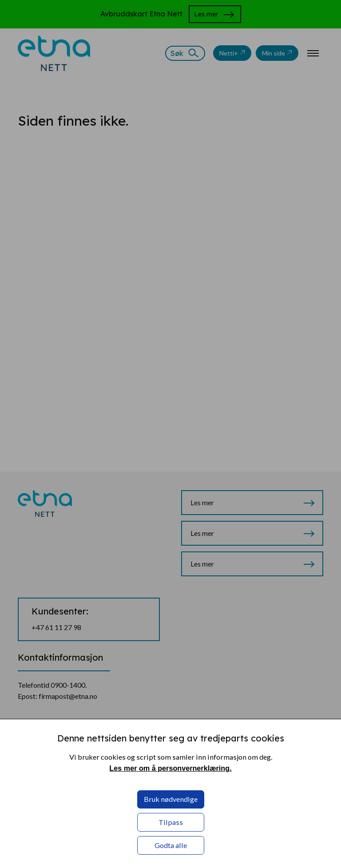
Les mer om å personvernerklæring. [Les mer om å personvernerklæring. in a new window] (170, 768)
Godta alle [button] (171, 845)
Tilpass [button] (171, 822)
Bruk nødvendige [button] (171, 799)
